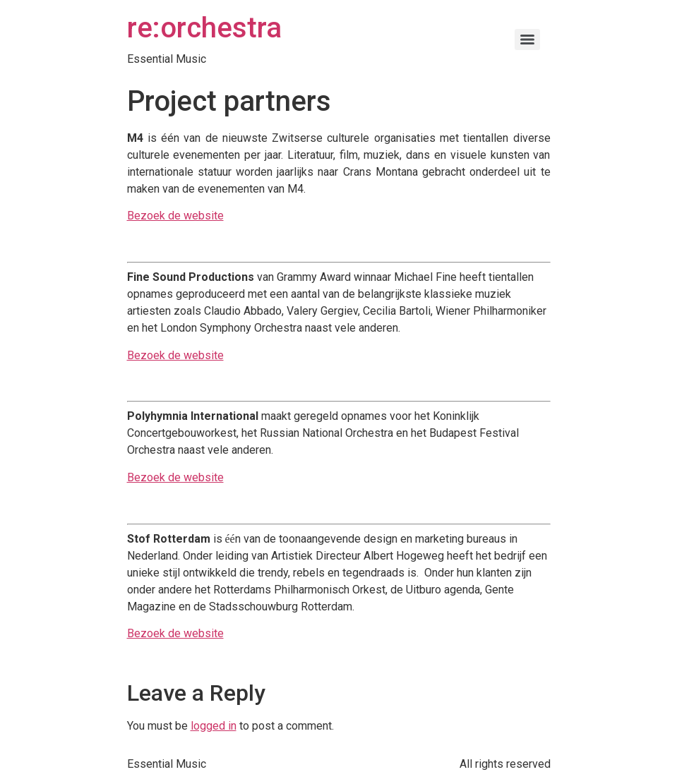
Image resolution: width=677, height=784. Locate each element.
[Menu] (527, 40)
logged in (214, 726)
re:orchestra (204, 28)
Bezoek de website (175, 216)
